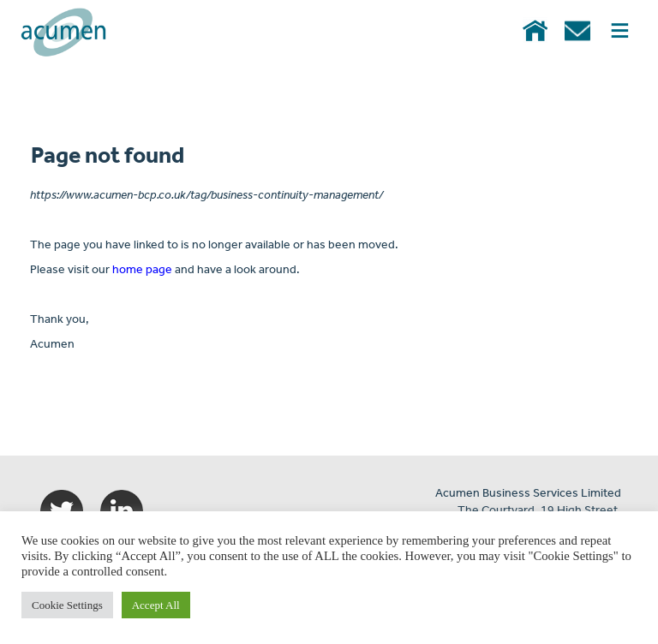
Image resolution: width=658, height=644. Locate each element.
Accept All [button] (156, 605)
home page (142, 270)
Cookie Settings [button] (67, 605)
